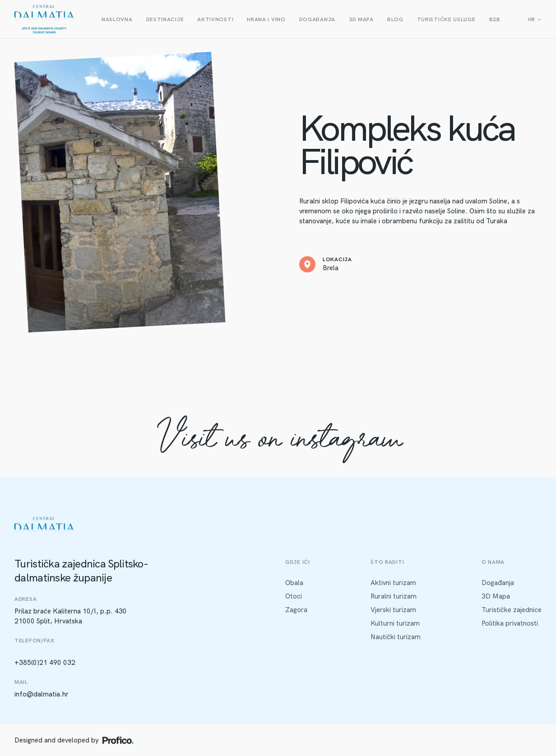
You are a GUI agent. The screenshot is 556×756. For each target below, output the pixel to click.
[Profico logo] (118, 740)
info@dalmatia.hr (42, 694)
